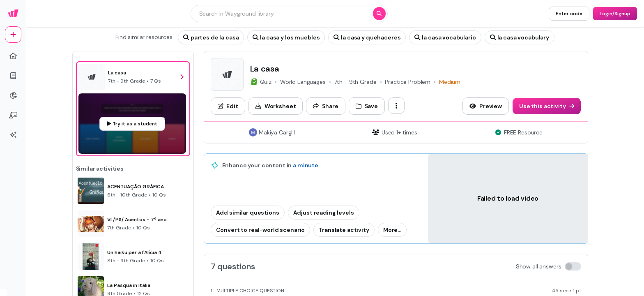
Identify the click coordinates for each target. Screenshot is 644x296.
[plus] (13, 35)
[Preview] (486, 106)
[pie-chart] (13, 95)
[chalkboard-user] (13, 115)
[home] (13, 56)
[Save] (367, 106)
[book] (13, 76)
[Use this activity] (547, 106)
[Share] (325, 106)
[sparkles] (13, 135)
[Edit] (228, 106)
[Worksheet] (276, 106)
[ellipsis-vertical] (396, 106)
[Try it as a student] (132, 124)
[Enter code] (569, 14)
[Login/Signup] (615, 14)
